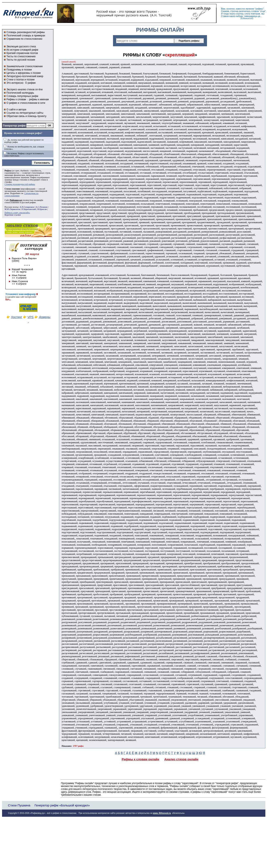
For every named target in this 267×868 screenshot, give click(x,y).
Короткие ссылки (13, 215)
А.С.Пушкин (41, 207)
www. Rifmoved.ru (162, 813)
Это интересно (15, 83)
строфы (8, 182)
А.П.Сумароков (27, 207)
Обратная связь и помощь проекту (26, 116)
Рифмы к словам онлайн (141, 759)
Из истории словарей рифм (22, 50)
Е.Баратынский (29, 209)
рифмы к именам (39, 99)
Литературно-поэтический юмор (25, 76)
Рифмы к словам (16, 99)
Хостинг (16, 317)
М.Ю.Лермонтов (12, 209)
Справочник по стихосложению (24, 39)
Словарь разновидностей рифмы (26, 32)
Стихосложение (12, 189)
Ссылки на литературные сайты (25, 113)
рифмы (259, 9)
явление (250, 9)
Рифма (8, 171)
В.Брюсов (42, 209)
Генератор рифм (14, 126)
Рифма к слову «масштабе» (17, 213)
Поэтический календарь (20, 93)
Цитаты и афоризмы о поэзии (23, 73)
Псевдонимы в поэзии (19, 70)
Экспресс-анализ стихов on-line (25, 89)
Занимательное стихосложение (25, 66)
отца (263, 11)
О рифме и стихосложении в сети (26, 103)
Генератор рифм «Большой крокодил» (62, 805)
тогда (226, 14)
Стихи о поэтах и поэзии (20, 80)
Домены (45, 317)
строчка (234, 11)
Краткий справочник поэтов (22, 53)
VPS (31, 317)
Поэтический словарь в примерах (26, 36)
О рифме (30, 83)
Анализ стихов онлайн (181, 759)
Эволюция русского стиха (21, 46)
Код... (8, 299)
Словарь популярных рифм (22, 96)
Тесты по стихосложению (21, 56)
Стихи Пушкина (19, 805)
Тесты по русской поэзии (21, 60)
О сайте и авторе (16, 110)
